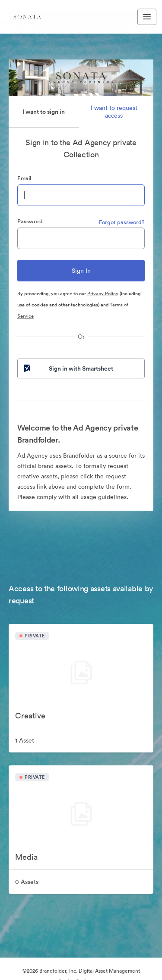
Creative (30, 716)
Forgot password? (122, 222)
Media (26, 857)
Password (30, 221)
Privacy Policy (103, 293)
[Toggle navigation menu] (147, 17)
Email (24, 178)
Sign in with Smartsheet (68, 368)
